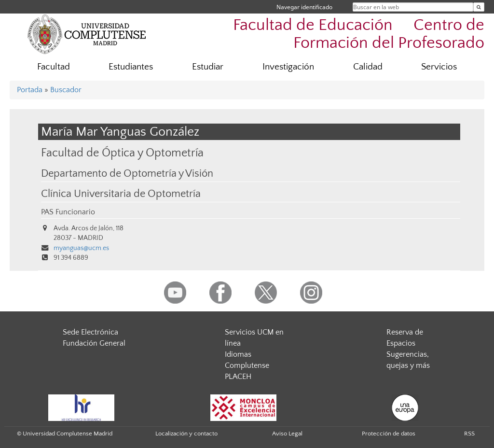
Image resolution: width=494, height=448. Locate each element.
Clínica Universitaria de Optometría (121, 194)
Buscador (66, 90)
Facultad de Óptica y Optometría (122, 153)
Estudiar (208, 67)
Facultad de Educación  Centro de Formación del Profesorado (359, 34)
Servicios (439, 67)
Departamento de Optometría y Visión (127, 174)
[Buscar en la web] (479, 7)
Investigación (288, 67)
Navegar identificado (304, 7)
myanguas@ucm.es (81, 248)
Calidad (368, 67)
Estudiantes (131, 67)
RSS (469, 434)
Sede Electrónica (90, 332)
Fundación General (94, 343)
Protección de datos (389, 434)
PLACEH (238, 377)
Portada (30, 90)
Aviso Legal (287, 434)
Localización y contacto (186, 434)
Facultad (54, 67)
